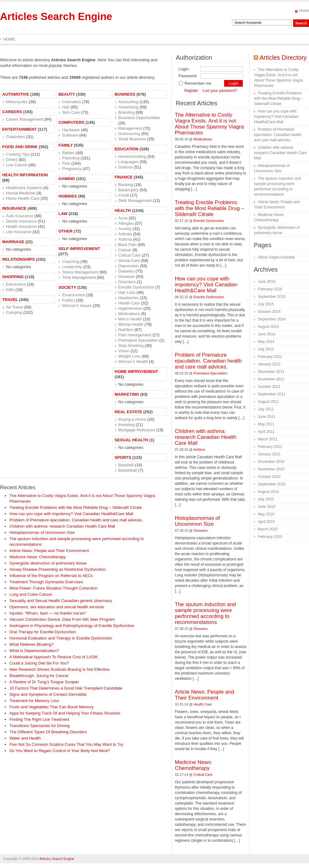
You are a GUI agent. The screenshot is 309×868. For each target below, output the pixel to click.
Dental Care (129, 261)
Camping (14, 312)
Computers (71, 122)
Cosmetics (72, 102)
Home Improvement (136, 371)
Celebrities (15, 137)
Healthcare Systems (24, 188)
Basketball (128, 470)
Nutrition (126, 330)
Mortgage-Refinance (137, 430)
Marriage (13, 242)
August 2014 (268, 327)
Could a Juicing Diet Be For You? (39, 663)
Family (66, 145)
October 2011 (269, 387)
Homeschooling (132, 156)
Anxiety (125, 229)
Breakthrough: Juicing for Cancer (39, 676)
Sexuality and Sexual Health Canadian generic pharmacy (61, 601)
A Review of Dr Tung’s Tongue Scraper (44, 682)
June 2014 (267, 334)
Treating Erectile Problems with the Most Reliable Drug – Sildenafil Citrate (76, 507)
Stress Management (80, 272)
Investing (126, 425)
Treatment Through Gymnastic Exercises (46, 582)
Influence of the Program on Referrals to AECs (51, 576)
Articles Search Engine (56, 16)
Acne (123, 218)
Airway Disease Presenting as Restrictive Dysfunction (58, 569)
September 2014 (272, 319)
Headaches (129, 298)
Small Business (132, 139)
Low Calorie (17, 165)
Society (67, 287)
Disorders (127, 282)
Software (70, 135)
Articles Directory (283, 58)
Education (126, 149)
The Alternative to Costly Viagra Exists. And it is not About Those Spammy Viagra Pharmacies (209, 124)
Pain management (135, 335)
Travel (10, 300)
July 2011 (266, 409)
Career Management (25, 119)
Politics (69, 300)
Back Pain (128, 245)
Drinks (12, 160)
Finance (124, 177)
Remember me (195, 83)
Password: (188, 76)
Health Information (25, 175)
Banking (126, 185)
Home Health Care (23, 198)
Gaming (67, 179)
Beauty (67, 94)
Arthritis (125, 234)
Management (130, 128)
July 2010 (266, 499)
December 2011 (271, 372)
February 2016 (270, 289)
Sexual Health (131, 440)
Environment (74, 295)
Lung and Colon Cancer (31, 594)
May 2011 (266, 424)
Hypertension (130, 308)
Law (63, 214)
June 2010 (267, 507)
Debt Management (135, 201)
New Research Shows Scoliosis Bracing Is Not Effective (59, 669)
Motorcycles (17, 102)
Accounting (128, 102)
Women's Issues (77, 306)
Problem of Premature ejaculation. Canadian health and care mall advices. (76, 520)
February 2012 (270, 357)
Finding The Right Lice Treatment (39, 719)
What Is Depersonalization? (34, 651)
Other (66, 231)
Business (125, 94)
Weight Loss (129, 356)
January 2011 (269, 454)
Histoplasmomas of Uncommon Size (42, 532)
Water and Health (25, 738)
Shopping (13, 277)
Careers (12, 112)
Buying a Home (132, 419)
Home (304, 11)
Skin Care (71, 112)
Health (123, 211)
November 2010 (271, 469)
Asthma (125, 239)
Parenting (71, 158)
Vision (124, 351)
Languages (128, 162)
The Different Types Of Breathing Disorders (48, 732)
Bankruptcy (128, 190)
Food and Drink (20, 147)
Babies (68, 153)
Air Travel (15, 307)
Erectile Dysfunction (136, 287)
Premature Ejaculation (138, 340)
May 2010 (266, 514)
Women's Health (133, 361)
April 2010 (266, 522)
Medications (129, 314)
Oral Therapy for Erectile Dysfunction (43, 632)
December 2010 (271, 462)
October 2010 (269, 477)
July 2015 (266, 304)
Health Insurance (21, 226)
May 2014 (266, 342)
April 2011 (266, 432)
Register (191, 91)
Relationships (19, 259)
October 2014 (269, 312)
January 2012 (269, 364)
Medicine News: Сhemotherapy (38, 557)
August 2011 (268, 402)
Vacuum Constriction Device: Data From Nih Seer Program (62, 619)
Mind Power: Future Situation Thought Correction (53, 588)
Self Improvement (79, 249)
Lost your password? (220, 91)
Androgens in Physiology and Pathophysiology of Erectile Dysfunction (72, 626)
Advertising (128, 107)
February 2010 (270, 537)
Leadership (72, 267)
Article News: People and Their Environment (49, 551)
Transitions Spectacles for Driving (39, 726)
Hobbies (68, 196)
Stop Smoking (131, 346)
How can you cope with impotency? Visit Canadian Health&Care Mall (71, 514)
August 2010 (268, 492)
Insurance (14, 208)
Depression (129, 266)
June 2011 (267, 417)
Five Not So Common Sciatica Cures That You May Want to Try (66, 744)
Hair (66, 107)
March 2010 (268, 529)
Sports (123, 457)
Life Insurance (19, 232)
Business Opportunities (139, 118)
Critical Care (130, 255)
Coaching (71, 261)
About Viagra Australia (276, 257)
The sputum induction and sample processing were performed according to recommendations (205, 613)
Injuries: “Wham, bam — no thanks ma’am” (48, 613)
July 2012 (266, 349)
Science (125, 167)
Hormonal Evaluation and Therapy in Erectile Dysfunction (61, 638)
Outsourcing (129, 134)
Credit (124, 195)
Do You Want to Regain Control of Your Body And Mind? (60, 751)
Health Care (129, 303)
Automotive (16, 94)
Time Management (79, 277)
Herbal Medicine (21, 193)
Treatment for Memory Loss (34, 701)
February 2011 (270, 447)
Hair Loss (127, 292)
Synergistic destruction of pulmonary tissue (48, 563)
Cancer (125, 250)
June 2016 (267, 282)
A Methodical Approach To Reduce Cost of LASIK (54, 657)
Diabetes (126, 271)
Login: (184, 69)
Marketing (127, 394)
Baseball (126, 465)
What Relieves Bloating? (32, 644)
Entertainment (19, 129)
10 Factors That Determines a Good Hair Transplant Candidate (66, 688)
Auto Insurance (20, 216)
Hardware (71, 130)
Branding (126, 112)
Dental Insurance (21, 221)
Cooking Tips (18, 154)
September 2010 (272, 484)
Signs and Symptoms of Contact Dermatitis (48, 694)
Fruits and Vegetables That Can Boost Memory (51, 707)
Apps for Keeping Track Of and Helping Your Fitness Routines (65, 713)
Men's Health (130, 319)
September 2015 (272, 297)
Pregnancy (72, 169)
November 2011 (271, 379)
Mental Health (131, 324)
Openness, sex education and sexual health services (57, 607)
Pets (66, 163)
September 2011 (272, 394)
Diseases (127, 276)
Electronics (16, 284)
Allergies (126, 223)
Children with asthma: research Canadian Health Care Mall (62, 526)
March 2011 (268, 439)
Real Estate (128, 412)
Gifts (10, 290)
